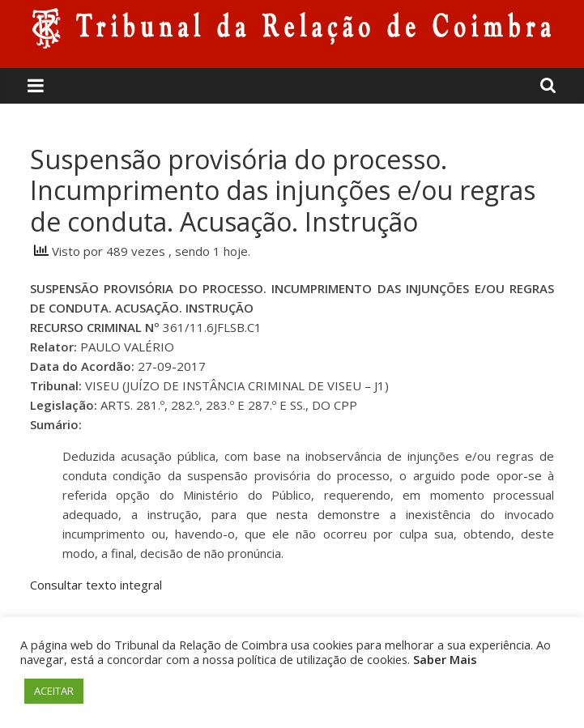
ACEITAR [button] (54, 691)
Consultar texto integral (96, 585)
